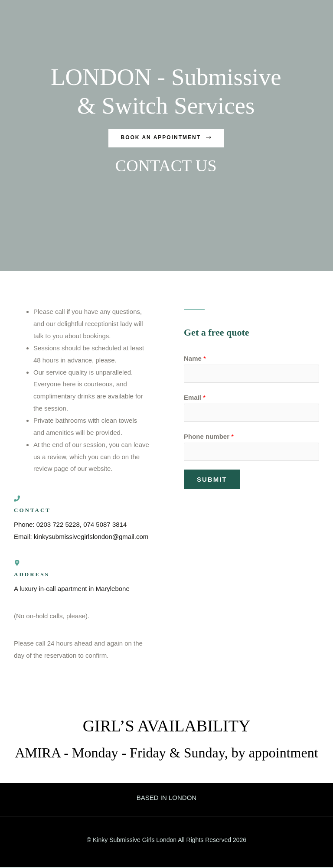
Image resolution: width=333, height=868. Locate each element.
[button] (166, 138)
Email (195, 398)
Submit (212, 479)
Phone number (209, 436)
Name (195, 359)
